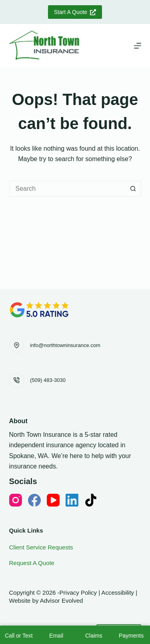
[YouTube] (53, 500)
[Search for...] (67, 189)
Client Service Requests (41, 547)
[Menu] (138, 46)
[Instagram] (16, 500)
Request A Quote (32, 563)
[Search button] (133, 189)
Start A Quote (75, 12)
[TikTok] (91, 500)
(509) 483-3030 (48, 380)
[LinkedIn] (72, 500)
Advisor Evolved (62, 601)
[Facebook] (34, 500)
